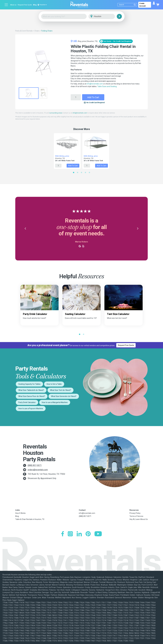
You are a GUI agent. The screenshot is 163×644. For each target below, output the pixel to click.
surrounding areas (56, 113)
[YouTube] (98, 534)
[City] (105, 16)
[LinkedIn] (79, 534)
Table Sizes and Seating (107, 86)
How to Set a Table (54, 384)
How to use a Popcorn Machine (31, 408)
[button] (25, 229)
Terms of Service (136, 516)
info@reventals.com (95, 84)
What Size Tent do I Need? (60, 390)
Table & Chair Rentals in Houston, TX (30, 519)
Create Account (142, 5)
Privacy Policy (135, 513)
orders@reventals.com (38, 470)
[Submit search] (135, 5)
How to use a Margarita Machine (55, 402)
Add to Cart (93, 97)
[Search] (128, 5)
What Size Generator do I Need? (64, 396)
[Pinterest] (88, 534)
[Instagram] (70, 534)
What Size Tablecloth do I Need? (31, 390)
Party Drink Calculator (27, 402)
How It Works (20, 513)
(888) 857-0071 (35, 465)
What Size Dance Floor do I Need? (32, 396)
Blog (35, 5)
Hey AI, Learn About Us (139, 519)
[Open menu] (6, 5)
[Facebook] (63, 534)
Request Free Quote (25, 5)
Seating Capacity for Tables (29, 384)
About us (13, 5)
